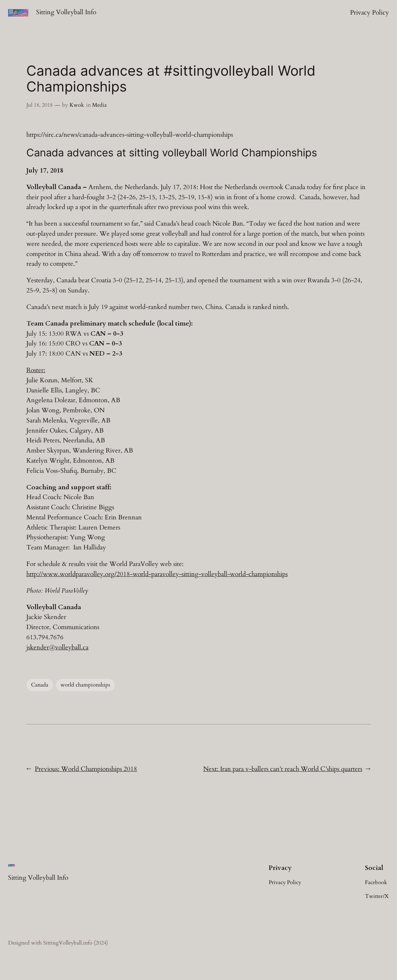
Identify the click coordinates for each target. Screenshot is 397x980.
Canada (40, 685)
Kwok (77, 105)
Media (99, 105)
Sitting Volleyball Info (66, 12)
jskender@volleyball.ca (57, 647)
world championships (85, 685)
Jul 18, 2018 (39, 105)
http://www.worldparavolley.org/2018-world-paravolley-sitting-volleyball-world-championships (157, 574)
